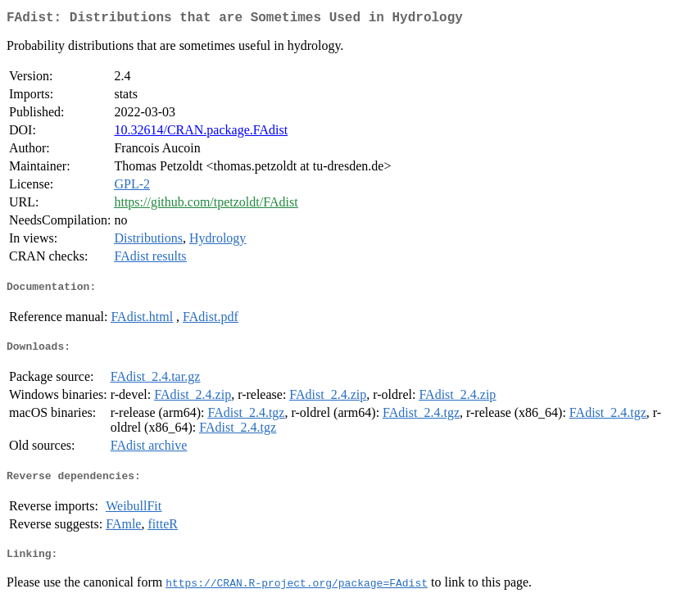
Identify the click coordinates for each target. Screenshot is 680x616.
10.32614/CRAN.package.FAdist (201, 133)
